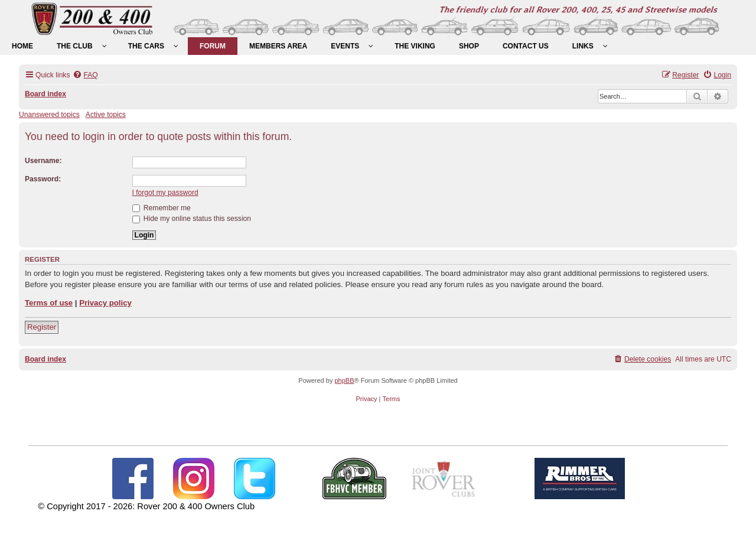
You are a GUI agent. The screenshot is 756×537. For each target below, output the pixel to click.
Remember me (162, 208)
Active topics (106, 115)
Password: (43, 179)
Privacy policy (105, 303)
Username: (43, 161)
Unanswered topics (49, 115)
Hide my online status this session (192, 219)
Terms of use (49, 303)
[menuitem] (22, 46)
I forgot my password (165, 193)
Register (42, 327)
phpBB (344, 380)
